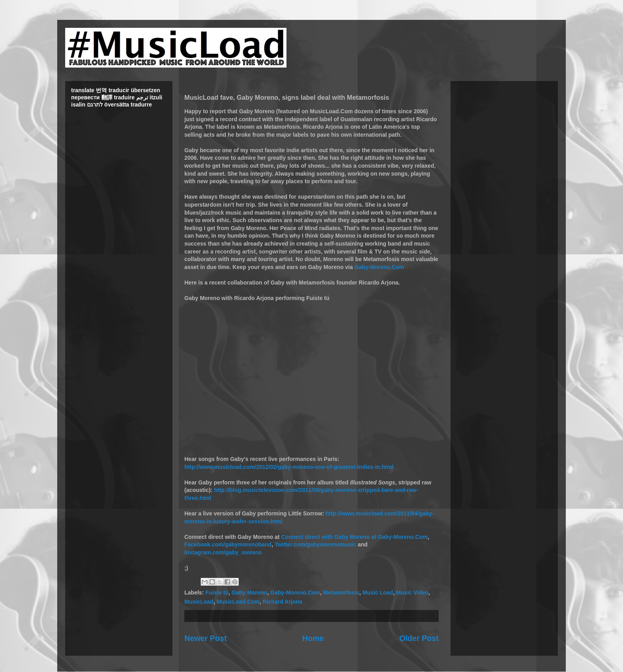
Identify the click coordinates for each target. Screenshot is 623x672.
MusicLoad (199, 602)
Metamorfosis (341, 593)
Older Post (419, 638)
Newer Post (206, 638)
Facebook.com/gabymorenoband (228, 544)
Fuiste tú (217, 593)
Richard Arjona (282, 602)
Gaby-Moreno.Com (379, 267)
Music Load (378, 593)
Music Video (412, 593)
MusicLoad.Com (238, 602)
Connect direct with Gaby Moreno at (329, 537)
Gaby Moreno (249, 593)
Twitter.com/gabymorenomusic (315, 544)
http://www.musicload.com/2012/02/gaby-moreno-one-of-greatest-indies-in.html (289, 467)
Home (313, 638)
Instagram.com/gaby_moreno (223, 552)
